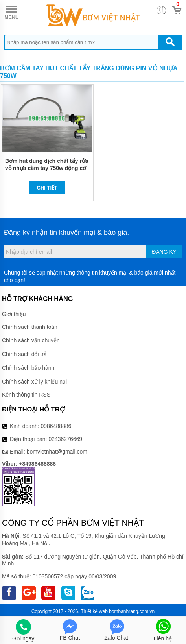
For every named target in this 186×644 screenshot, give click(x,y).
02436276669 (65, 439)
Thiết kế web (94, 611)
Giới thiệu (14, 314)
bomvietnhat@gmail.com (57, 452)
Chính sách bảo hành (28, 368)
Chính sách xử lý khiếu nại (34, 382)
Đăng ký (164, 252)
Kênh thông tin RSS (26, 395)
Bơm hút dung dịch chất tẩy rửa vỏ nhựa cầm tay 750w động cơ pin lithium (47, 168)
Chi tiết (47, 188)
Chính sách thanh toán (30, 327)
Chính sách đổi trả (24, 354)
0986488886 (56, 426)
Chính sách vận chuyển (31, 340)
